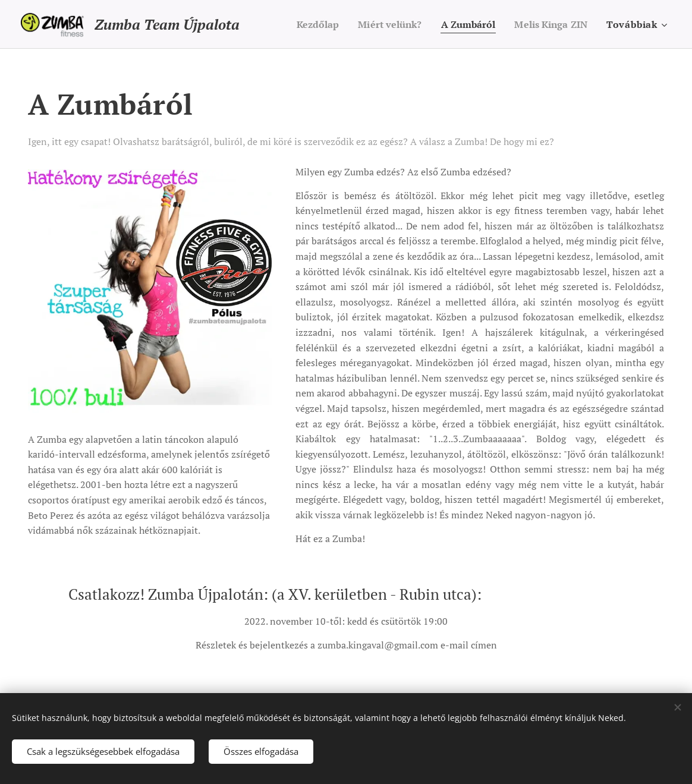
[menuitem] (303, 24)
